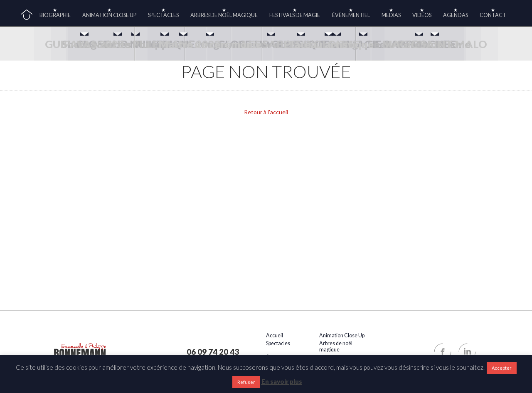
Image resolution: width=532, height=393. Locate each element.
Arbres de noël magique (224, 15)
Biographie (55, 15)
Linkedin (467, 352)
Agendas (456, 15)
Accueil (27, 15)
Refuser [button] (246, 382)
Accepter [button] (502, 368)
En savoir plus (282, 381)
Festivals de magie (295, 15)
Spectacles (163, 15)
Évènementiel (351, 15)
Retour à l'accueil (266, 112)
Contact (493, 15)
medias (391, 15)
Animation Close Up (109, 15)
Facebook (443, 352)
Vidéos (422, 15)
